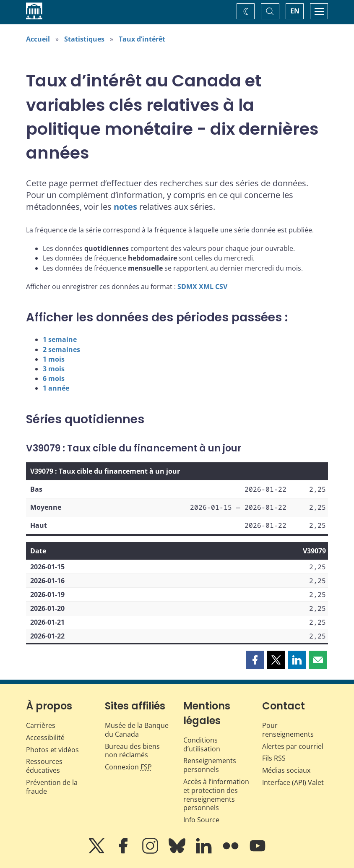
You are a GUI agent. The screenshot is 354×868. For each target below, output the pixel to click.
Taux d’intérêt (142, 39)
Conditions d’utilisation (202, 744)
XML (206, 287)
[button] (255, 660)
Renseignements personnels (210, 765)
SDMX (187, 287)
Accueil (38, 39)
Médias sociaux (286, 770)
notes (125, 207)
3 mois (54, 369)
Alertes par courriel (293, 746)
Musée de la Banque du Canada (137, 730)
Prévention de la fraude (52, 787)
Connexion (128, 767)
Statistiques (84, 39)
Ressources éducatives (44, 766)
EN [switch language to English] (295, 11)
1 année (56, 388)
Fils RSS (274, 758)
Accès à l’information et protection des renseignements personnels (216, 795)
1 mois (54, 359)
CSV (221, 287)
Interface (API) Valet (293, 782)
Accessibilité (45, 738)
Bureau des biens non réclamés (132, 751)
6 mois (54, 378)
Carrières (41, 725)
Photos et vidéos (52, 750)
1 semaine (60, 339)
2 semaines (61, 349)
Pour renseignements (288, 730)
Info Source (201, 820)
